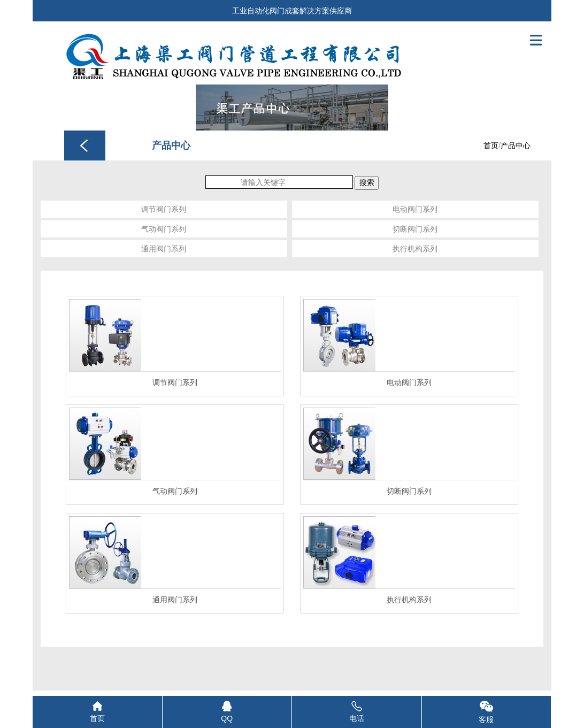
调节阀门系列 (164, 209)
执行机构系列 (415, 249)
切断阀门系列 (415, 229)
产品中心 (516, 145)
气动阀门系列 (164, 229)
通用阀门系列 (164, 249)
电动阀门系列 (415, 209)
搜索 (367, 182)
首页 (491, 145)
